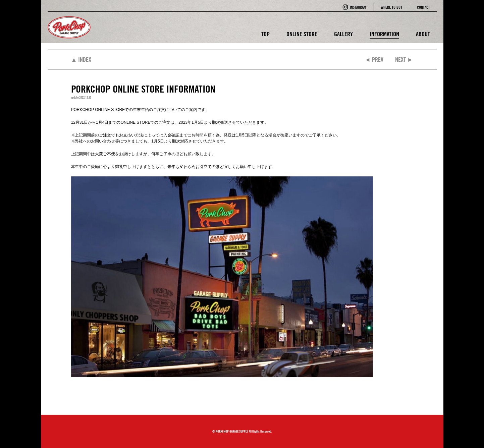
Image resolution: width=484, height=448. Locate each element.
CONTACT (423, 7)
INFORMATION (384, 34)
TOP (265, 34)
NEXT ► (404, 60)
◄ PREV (374, 60)
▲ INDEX (81, 60)
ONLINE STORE (302, 34)
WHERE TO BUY (391, 7)
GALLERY (343, 34)
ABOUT (423, 34)
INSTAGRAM (358, 7)
